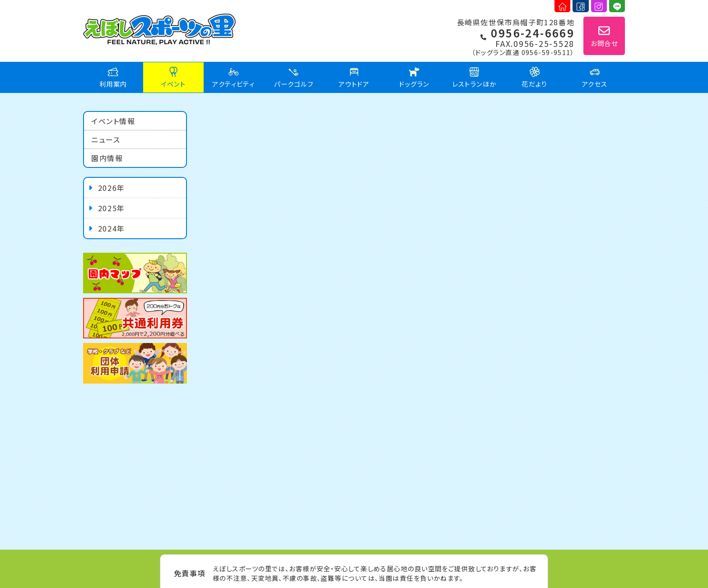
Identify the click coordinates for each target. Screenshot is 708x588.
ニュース (106, 139)
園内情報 (107, 158)
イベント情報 (113, 121)
